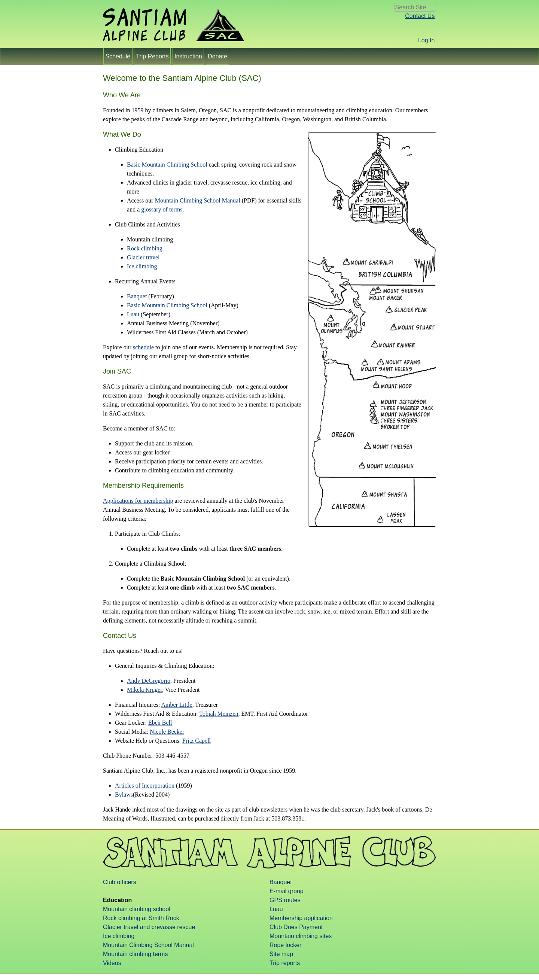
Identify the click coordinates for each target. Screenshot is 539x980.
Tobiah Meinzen (219, 714)
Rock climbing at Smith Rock (141, 918)
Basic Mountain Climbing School (167, 165)
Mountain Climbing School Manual (198, 200)
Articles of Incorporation (145, 786)
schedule (143, 347)
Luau (133, 314)
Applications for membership (138, 501)
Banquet (137, 296)
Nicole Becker (167, 732)
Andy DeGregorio (149, 681)
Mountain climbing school (137, 909)
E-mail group (287, 891)
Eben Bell (160, 723)
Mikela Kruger (144, 690)
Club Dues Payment (296, 927)
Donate (217, 56)
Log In (426, 40)
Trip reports (285, 963)
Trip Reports (152, 56)
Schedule (118, 56)
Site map (281, 954)
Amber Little (177, 705)
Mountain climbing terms (135, 954)
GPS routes (285, 900)
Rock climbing (145, 248)
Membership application (301, 918)
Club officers (120, 882)
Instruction (188, 56)
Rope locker (285, 945)
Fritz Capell (197, 741)
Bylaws (124, 795)
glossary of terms (162, 209)
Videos (112, 963)
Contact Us (420, 16)
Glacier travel (143, 257)
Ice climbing (142, 266)
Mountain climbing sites (301, 936)
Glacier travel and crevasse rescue (149, 927)
